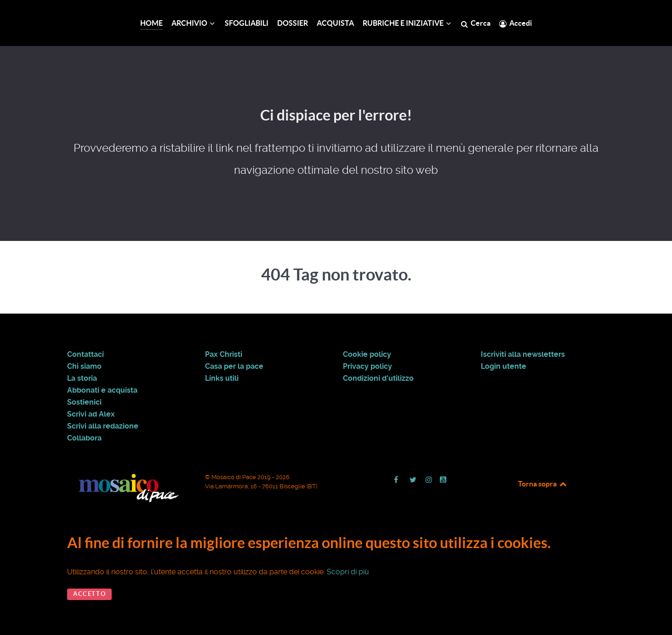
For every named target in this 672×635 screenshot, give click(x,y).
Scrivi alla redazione (103, 426)
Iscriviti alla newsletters (523, 355)
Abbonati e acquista (102, 390)
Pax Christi (224, 355)
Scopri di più (348, 572)
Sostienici (84, 402)
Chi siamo (84, 366)
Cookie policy (367, 355)
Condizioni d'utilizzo (378, 378)
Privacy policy (367, 366)
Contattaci (85, 355)
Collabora (84, 438)
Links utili (222, 378)
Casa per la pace (234, 366)
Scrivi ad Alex (91, 414)
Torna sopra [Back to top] (543, 484)
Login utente (504, 366)
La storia (82, 378)
